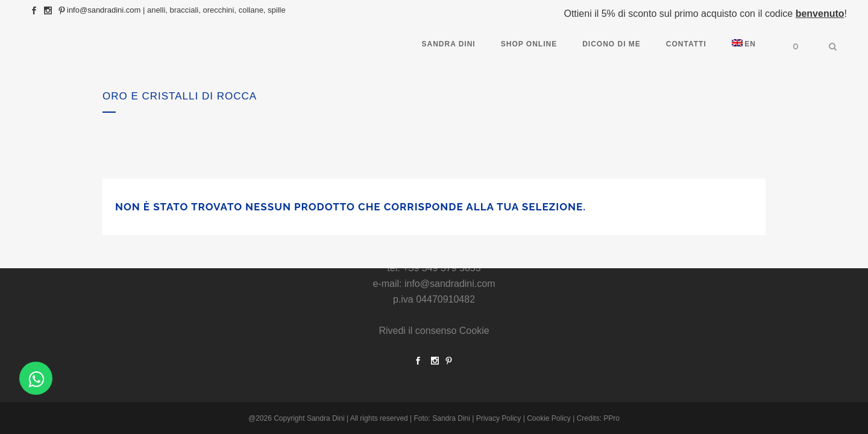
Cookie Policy (549, 418)
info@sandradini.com (104, 10)
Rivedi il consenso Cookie (434, 331)
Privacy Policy (499, 418)
